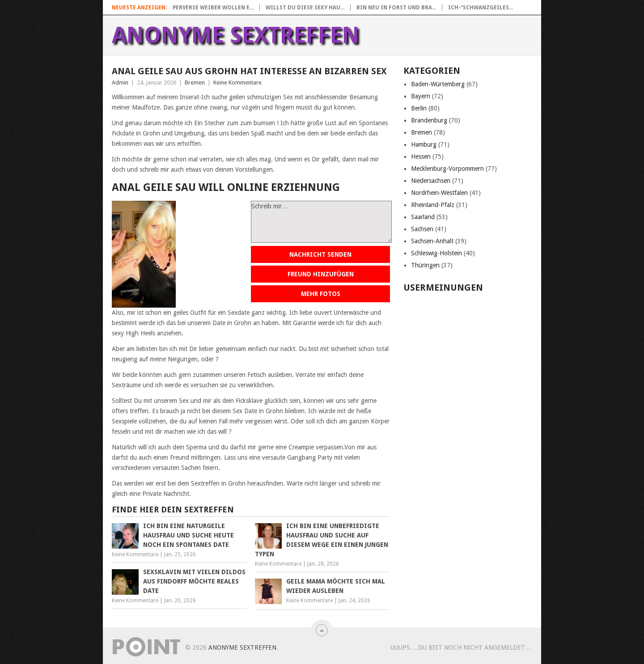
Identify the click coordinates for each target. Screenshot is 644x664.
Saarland (423, 217)
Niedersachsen (431, 181)
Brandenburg (429, 120)
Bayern (421, 96)
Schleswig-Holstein (436, 253)
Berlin (419, 108)
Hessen (421, 156)
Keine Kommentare (237, 82)
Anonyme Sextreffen (236, 35)
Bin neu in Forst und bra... (396, 8)
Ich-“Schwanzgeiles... (481, 8)
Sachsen (422, 229)
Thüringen (425, 265)
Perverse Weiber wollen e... (213, 8)
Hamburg (424, 144)
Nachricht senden (320, 254)
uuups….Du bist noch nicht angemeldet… (461, 647)
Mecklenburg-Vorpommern (447, 169)
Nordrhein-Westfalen (439, 193)
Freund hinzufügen (321, 274)
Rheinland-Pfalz (433, 205)
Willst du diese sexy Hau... (305, 8)
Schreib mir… (321, 222)
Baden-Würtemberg (438, 84)
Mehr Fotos (321, 294)
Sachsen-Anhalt (432, 241)
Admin (120, 82)
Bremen (195, 82)
